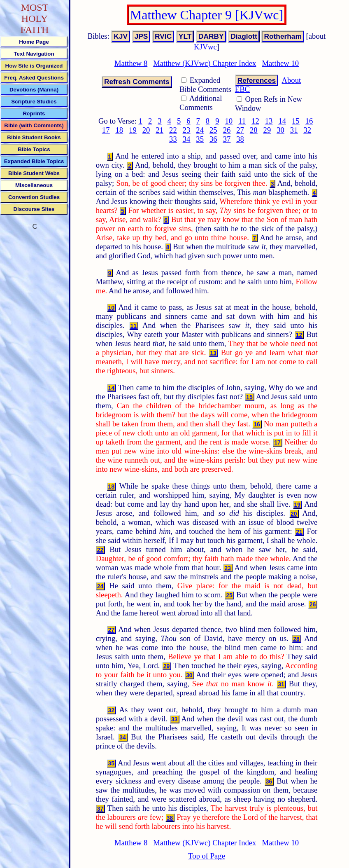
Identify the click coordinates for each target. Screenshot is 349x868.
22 (173, 130)
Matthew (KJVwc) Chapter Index (205, 63)
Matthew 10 (280, 63)
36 (213, 139)
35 (200, 139)
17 (106, 130)
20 (146, 130)
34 (187, 139)
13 (269, 121)
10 (229, 121)
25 (213, 130)
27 (240, 130)
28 (254, 130)
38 (240, 139)
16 (309, 121)
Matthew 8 (131, 63)
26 (227, 130)
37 (227, 139)
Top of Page (207, 856)
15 (296, 121)
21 (159, 130)
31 (294, 130)
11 (242, 121)
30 (280, 130)
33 (173, 139)
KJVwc (205, 47)
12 (255, 121)
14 (282, 121)
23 (187, 130)
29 (267, 130)
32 (307, 130)
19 (133, 130)
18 (120, 130)
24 (200, 130)
